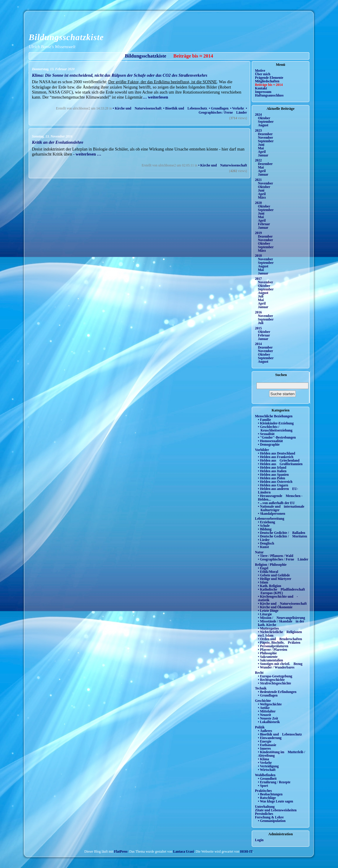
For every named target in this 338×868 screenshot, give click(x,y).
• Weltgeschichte (270, 704)
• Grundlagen (219, 108)
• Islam (263, 582)
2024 (258, 115)
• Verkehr (237, 108)
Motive (260, 71)
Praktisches (263, 791)
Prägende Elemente (269, 78)
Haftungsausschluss (269, 95)
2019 (258, 233)
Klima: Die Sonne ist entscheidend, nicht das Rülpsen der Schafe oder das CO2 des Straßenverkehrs (120, 75)
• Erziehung (266, 522)
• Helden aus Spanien (273, 475)
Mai (261, 148)
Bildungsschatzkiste (66, 37)
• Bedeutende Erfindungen (277, 692)
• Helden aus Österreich (275, 482)
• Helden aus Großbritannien (280, 464)
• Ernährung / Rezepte (274, 782)
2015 (258, 328)
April (262, 152)
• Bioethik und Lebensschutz (185, 108)
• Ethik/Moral (268, 572)
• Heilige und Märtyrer (275, 579)
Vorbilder (262, 450)
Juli (261, 296)
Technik (261, 688)
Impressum (263, 92)
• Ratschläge (267, 798)
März (262, 197)
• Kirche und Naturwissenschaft (137, 108)
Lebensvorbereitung (270, 519)
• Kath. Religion (270, 586)
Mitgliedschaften (267, 81)
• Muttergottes (268, 628)
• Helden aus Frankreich (276, 457)
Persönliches (264, 814)
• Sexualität (266, 434)
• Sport (263, 786)
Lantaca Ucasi (183, 851)
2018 (258, 256)
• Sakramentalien (270, 660)
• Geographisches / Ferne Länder (223, 110)
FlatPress (121, 851)
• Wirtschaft (267, 770)
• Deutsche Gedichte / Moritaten (282, 536)
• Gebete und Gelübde (274, 575)
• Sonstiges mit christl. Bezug (280, 664)
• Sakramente (268, 657)
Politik (260, 727)
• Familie (264, 420)
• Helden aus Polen (272, 478)
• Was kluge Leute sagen (276, 801)
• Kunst (263, 547)
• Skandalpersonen (272, 514)
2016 (258, 312)
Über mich (263, 74)
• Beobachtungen (270, 794)
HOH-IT (247, 851)
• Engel (263, 568)
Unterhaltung (265, 807)
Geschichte (263, 701)
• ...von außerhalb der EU (276, 503)
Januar (263, 155)
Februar (264, 224)
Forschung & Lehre (269, 817)
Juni (261, 145)
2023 (258, 130)
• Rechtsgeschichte (271, 680)
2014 (258, 344)
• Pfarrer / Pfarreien (273, 650)
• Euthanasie (267, 745)
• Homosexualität (270, 441)
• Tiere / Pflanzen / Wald (276, 556)
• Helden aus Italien (272, 471)
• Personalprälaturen (273, 646)
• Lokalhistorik (269, 722)
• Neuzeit (264, 715)
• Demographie (269, 444)
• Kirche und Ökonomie (275, 607)
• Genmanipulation (272, 821)
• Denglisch (266, 543)
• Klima (264, 759)
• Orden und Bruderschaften (280, 639)
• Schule (264, 526)
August (263, 125)
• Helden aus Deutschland (277, 453)
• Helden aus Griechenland (279, 460)
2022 (258, 160)
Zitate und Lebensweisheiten (276, 810)
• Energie (265, 741)
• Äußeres (265, 731)
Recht (259, 673)
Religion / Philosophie (271, 565)
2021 (258, 180)
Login (259, 840)
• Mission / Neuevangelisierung (282, 618)
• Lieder (264, 540)
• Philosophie (267, 653)
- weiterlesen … (87, 154)
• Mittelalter (267, 711)
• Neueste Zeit (268, 718)
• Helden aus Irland (272, 467)
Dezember (265, 134)
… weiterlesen (155, 97)
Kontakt (261, 88)
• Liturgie (265, 614)
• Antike (264, 708)
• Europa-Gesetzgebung (275, 676)
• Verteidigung (268, 766)
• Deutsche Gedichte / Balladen (282, 533)
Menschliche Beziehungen (274, 416)
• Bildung (265, 529)
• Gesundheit (267, 779)
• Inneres (264, 748)
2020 (258, 203)
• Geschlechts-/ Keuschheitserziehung (275, 429)
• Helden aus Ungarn (273, 485)
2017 (258, 279)
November (265, 138)
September (266, 122)
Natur (259, 552)
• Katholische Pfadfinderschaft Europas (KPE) (281, 591)
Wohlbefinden (265, 775)
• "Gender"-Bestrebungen (277, 437)
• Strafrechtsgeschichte (274, 683)
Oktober (264, 118)
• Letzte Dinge (268, 611)
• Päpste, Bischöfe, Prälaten (279, 643)
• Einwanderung (270, 738)
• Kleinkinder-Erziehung (276, 423)
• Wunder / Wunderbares (276, 667)
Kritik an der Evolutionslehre (58, 142)
